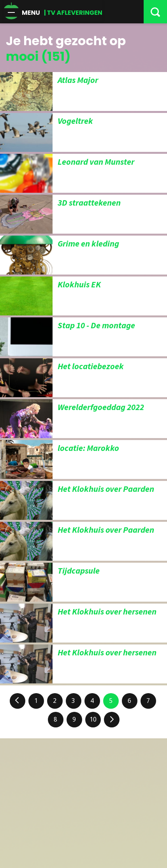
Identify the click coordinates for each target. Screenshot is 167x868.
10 (93, 719)
